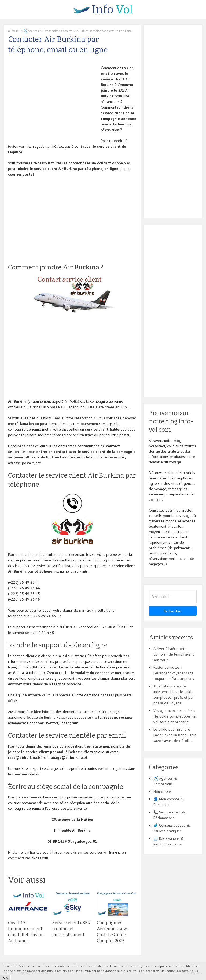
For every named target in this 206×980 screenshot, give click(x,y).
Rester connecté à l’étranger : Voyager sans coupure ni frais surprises (174, 673)
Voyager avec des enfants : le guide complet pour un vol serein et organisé (175, 716)
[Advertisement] (53, 103)
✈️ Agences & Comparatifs (41, 31)
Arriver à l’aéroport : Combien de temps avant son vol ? (174, 654)
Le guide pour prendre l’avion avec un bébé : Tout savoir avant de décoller (175, 735)
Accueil (14, 31)
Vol (103, 10)
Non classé (162, 792)
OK (5, 977)
